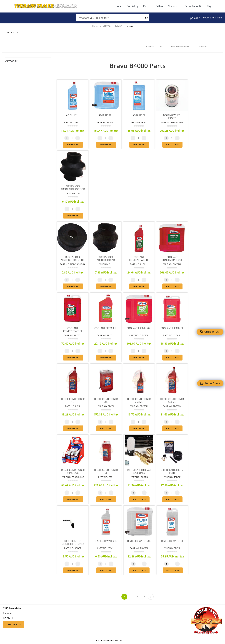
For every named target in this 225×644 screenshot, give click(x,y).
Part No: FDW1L (106, 548)
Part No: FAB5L (139, 122)
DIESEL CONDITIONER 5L (106, 471)
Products (12, 32)
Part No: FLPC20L (139, 335)
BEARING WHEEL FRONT (172, 117)
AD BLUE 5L (139, 115)
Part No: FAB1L (72, 122)
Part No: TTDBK (172, 477)
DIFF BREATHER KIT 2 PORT (172, 471)
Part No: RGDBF (73, 548)
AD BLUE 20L (106, 115)
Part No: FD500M (172, 406)
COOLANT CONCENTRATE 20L (172, 259)
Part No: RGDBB (139, 477)
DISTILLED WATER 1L (106, 541)
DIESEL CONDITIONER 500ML (172, 400)
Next (151, 597)
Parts (146, 6)
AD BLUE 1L (72, 115)
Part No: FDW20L (139, 548)
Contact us (14, 625)
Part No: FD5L (106, 477)
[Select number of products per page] (162, 47)
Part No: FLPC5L (172, 335)
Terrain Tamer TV (193, 6)
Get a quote (210, 383)
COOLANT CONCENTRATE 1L (139, 259)
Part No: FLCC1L (139, 264)
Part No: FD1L (73, 406)
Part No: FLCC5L (73, 335)
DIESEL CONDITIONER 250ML (139, 400)
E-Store (160, 6)
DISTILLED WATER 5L (172, 541)
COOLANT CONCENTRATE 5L (73, 330)
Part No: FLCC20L (172, 264)
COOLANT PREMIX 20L (139, 328)
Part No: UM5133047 (172, 122)
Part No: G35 (73, 193)
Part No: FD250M (139, 406)
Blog (209, 6)
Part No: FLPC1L (106, 335)
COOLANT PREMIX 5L (172, 328)
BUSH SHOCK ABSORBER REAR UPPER (106, 260)
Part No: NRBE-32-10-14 (73, 264)
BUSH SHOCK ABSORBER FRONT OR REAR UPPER (72, 260)
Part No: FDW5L (172, 548)
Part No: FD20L (106, 406)
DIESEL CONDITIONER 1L (73, 400)
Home (119, 6)
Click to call (210, 332)
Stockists (174, 6)
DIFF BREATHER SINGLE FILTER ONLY (73, 542)
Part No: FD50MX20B (73, 477)
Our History (132, 6)
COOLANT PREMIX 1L (106, 328)
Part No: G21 (106, 264)
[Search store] (109, 18)
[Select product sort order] (205, 47)
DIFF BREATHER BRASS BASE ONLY (139, 471)
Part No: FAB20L (106, 122)
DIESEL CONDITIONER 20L (106, 400)
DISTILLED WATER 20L (139, 541)
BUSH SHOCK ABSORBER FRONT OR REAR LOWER (73, 189)
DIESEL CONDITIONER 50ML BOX (73, 471)
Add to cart (73, 145)
